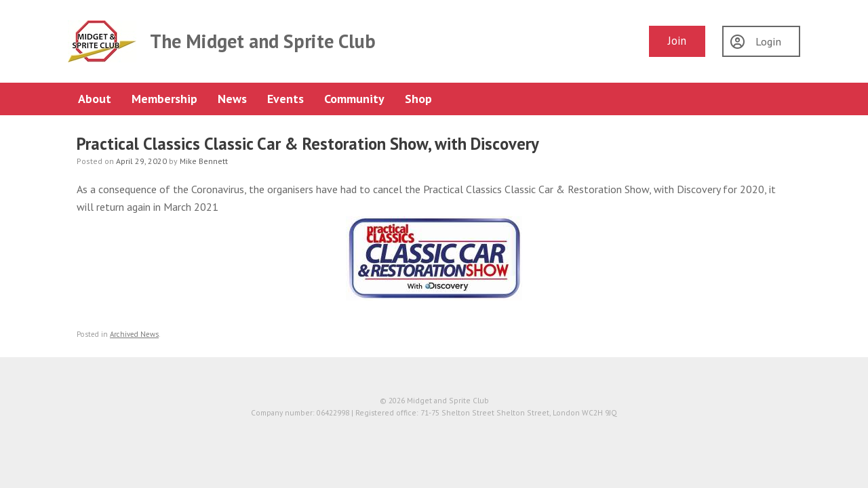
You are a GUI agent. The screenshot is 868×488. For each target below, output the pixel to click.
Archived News (134, 334)
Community (354, 99)
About (95, 99)
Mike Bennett (204, 161)
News (232, 99)
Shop (418, 99)
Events (285, 99)
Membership (164, 99)
